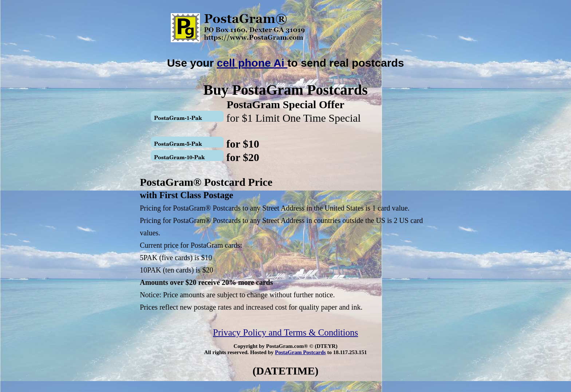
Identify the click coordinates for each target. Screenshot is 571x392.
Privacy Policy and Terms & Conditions (285, 332)
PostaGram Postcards (300, 352)
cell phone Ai (252, 63)
